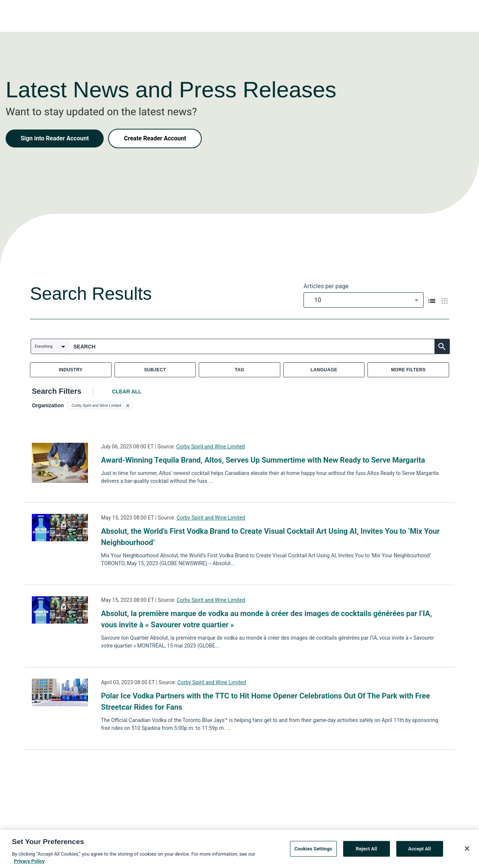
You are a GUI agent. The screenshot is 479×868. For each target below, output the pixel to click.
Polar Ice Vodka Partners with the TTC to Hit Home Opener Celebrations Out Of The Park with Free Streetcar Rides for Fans (266, 701)
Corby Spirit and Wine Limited (210, 447)
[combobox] (364, 300)
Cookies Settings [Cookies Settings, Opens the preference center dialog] (313, 851)
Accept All (420, 851)
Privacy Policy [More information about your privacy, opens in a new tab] (29, 863)
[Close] (467, 850)
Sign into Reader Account (55, 138)
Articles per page (326, 286)
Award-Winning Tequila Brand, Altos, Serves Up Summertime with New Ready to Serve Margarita (263, 460)
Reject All (367, 851)
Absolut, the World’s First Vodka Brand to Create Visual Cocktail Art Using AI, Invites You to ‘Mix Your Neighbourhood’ (270, 537)
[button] (100, 405)
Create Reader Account (155, 138)
